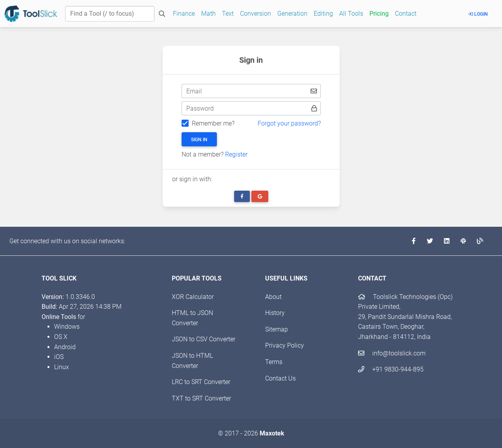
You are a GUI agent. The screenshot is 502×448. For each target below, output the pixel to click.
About (273, 297)
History (275, 313)
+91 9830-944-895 (391, 369)
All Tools (351, 14)
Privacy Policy (285, 345)
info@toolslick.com (392, 353)
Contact (406, 14)
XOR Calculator (193, 297)
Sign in (199, 140)
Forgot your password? (289, 123)
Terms (274, 362)
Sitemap (276, 329)
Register (236, 154)
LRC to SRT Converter (201, 382)
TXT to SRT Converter (201, 398)
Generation (292, 14)
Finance (184, 14)
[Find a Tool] (110, 14)
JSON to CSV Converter (204, 339)
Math (208, 14)
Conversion (256, 14)
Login (478, 14)
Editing (323, 14)
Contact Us (280, 378)
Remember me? (213, 123)
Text (228, 14)
